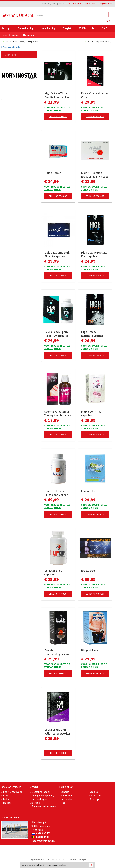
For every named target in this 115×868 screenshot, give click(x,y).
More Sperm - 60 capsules (91, 413)
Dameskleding (26, 28)
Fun (94, 28)
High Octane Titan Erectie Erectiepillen (57, 95)
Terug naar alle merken (11, 47)
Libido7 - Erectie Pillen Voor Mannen (56, 493)
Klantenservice (74, 4)
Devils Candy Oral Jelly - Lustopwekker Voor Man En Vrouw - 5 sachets (58, 732)
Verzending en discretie (39, 801)
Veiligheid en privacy (43, 796)
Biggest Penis (90, 650)
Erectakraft (88, 571)
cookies (63, 865)
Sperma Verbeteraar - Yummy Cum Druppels (58, 413)
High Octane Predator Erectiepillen (95, 254)
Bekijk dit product (58, 117)
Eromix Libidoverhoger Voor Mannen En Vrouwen (57, 652)
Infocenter (66, 799)
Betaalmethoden (41, 792)
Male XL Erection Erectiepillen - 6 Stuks (95, 175)
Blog (6, 796)
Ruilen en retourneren (44, 806)
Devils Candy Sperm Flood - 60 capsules (56, 334)
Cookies (94, 792)
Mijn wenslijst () (106, 4)
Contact (65, 792)
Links (6, 799)
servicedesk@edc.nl (43, 841)
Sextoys (7, 28)
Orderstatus (96, 796)
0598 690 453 (41, 833)
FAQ (63, 803)
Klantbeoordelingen (78, 859)
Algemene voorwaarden (41, 859)
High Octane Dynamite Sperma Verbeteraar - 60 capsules (92, 334)
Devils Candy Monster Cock (95, 95)
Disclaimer (56, 859)
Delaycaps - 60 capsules (53, 573)
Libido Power (53, 173)
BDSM (82, 28)
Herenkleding (49, 28)
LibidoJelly (88, 491)
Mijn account (90, 4)
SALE (105, 28)
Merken (7, 803)
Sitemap (94, 799)
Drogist (68, 28)
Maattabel (66, 796)
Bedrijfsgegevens (13, 792)
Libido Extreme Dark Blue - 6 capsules (57, 254)
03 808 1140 (40, 837)
